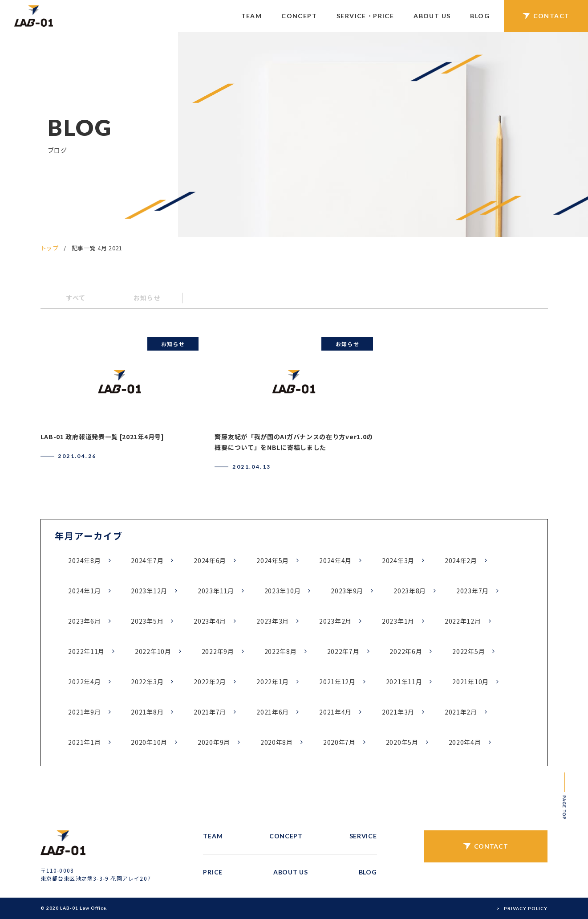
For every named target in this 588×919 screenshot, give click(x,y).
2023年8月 (410, 591)
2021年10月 (470, 682)
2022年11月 (86, 651)
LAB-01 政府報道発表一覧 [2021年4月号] (102, 437)
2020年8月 (277, 742)
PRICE (213, 872)
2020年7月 (339, 742)
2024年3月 (398, 560)
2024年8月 (84, 560)
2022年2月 (210, 682)
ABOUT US (432, 16)
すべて (76, 298)
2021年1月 (84, 742)
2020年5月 (402, 742)
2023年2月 (335, 621)
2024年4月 (335, 560)
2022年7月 (343, 651)
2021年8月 (147, 712)
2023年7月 (472, 591)
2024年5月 (273, 560)
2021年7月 (210, 712)
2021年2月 (461, 712)
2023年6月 (84, 621)
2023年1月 (398, 621)
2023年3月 (273, 621)
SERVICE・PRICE (365, 16)
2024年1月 (84, 591)
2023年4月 (210, 621)
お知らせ (147, 298)
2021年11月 (404, 682)
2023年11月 (216, 591)
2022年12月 (463, 621)
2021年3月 (398, 712)
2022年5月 (468, 651)
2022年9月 (218, 651)
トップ (50, 248)
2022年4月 (84, 682)
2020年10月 (149, 742)
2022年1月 (273, 682)
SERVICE (363, 836)
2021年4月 (335, 712)
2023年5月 (147, 621)
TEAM (252, 16)
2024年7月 (147, 560)
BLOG (480, 16)
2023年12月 (149, 591)
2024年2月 (461, 560)
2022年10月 (153, 651)
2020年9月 (214, 742)
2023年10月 (283, 591)
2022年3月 (147, 682)
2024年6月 (210, 560)
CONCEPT (299, 16)
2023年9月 (347, 591)
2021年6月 (273, 712)
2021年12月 (337, 682)
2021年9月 (84, 712)
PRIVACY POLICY (526, 908)
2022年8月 (281, 651)
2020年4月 (465, 742)
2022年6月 (406, 651)
